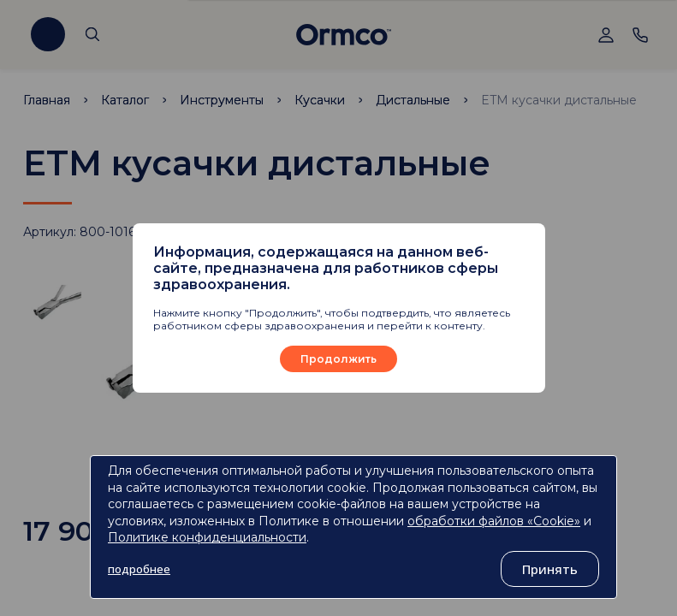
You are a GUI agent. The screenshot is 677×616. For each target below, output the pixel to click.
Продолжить (338, 359)
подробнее (139, 569)
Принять (550, 569)
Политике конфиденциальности (207, 537)
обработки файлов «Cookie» (494, 521)
